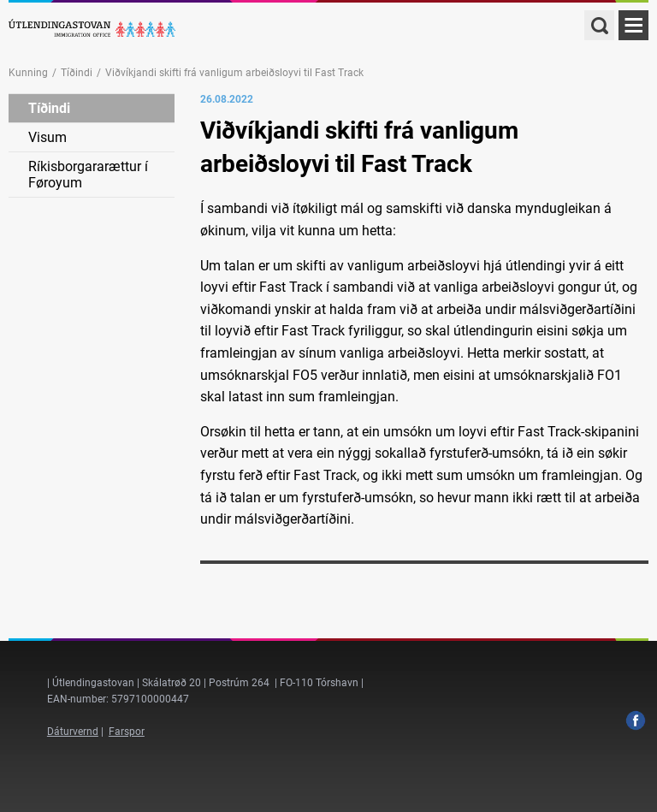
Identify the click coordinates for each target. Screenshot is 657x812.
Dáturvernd (73, 732)
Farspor (127, 732)
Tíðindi (77, 73)
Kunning (28, 73)
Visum (47, 137)
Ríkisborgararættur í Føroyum (88, 175)
